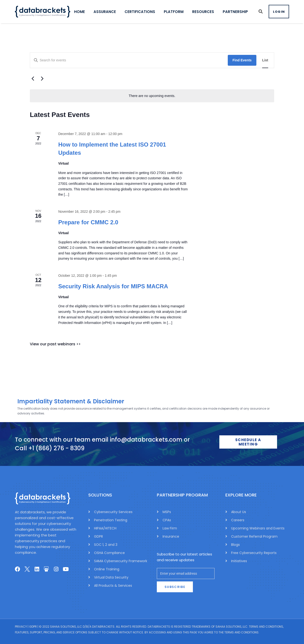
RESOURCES (206, 12)
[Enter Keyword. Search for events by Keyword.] (129, 60)
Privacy (21, 627)
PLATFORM (177, 12)
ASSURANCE (108, 12)
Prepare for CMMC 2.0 (88, 222)
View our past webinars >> (55, 344)
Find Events (242, 60)
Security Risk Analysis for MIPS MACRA (113, 286)
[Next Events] (42, 79)
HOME (82, 12)
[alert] (152, 96)
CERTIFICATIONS (143, 12)
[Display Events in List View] (265, 60)
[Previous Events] (33, 79)
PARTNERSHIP (238, 12)
